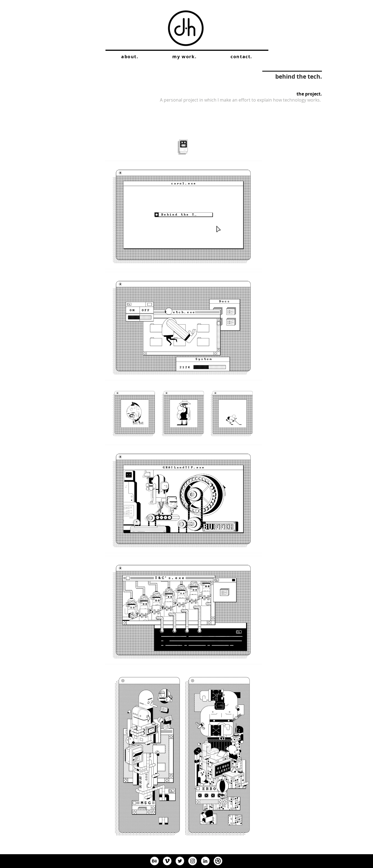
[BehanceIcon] (154, 861)
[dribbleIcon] (218, 861)
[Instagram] (193, 861)
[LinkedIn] (205, 861)
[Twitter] (180, 861)
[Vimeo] (167, 861)
